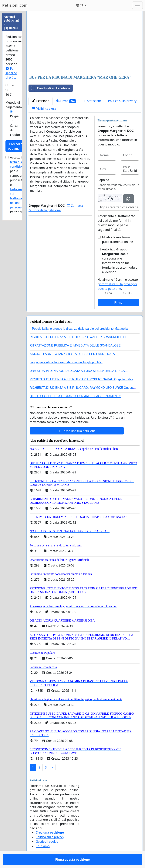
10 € (8, 95)
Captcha (103, 180)
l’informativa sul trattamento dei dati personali (19, 198)
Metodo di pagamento (14, 105)
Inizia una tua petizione (77, 431)
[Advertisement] (85, 43)
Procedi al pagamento (16, 146)
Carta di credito (15, 130)
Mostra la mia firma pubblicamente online (118, 239)
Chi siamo (43, 846)
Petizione (40, 101)
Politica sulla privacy (122, 101)
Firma (118, 302)
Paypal (15, 116)
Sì (111, 293)
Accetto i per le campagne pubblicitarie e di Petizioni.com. (20, 185)
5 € (12, 85)
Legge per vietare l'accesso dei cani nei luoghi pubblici (66, 362)
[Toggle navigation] (137, 5)
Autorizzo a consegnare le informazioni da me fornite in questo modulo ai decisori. (120, 261)
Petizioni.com (15, 5)
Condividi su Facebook (50, 88)
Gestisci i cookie (47, 842)
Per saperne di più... (11, 73)
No (130, 293)
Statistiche (92, 101)
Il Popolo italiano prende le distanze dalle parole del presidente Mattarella (79, 329)
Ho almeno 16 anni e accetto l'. (118, 284)
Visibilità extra (44, 109)
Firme (66, 101)
